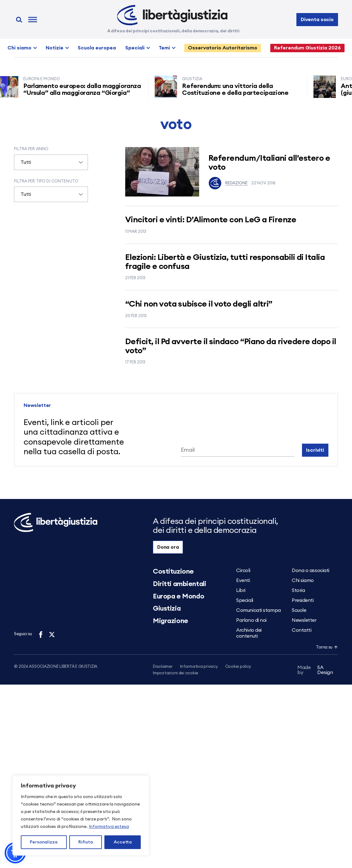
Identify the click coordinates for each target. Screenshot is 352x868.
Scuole (299, 610)
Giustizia (167, 608)
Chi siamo (19, 48)
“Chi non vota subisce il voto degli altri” (199, 304)
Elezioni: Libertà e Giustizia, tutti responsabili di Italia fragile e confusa (225, 262)
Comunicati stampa (258, 610)
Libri (241, 590)
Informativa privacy (199, 667)
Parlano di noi (251, 620)
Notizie (55, 48)
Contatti (302, 630)
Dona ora (168, 547)
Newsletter (304, 620)
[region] (81, 815)
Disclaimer (163, 667)
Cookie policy (238, 667)
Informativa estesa (109, 827)
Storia (298, 590)
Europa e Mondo (179, 596)
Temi (164, 48)
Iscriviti (315, 450)
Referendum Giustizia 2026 (307, 48)
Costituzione (173, 571)
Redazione (228, 183)
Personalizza (44, 842)
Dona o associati (311, 570)
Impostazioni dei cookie (176, 674)
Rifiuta (86, 842)
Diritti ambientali (179, 584)
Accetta (123, 842)
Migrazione (171, 621)
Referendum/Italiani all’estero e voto (269, 163)
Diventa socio (317, 20)
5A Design (315, 671)
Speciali (135, 48)
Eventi (243, 580)
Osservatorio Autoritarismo (223, 48)
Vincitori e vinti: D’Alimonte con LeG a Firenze (211, 220)
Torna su (327, 647)
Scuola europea (97, 48)
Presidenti (303, 600)
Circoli (243, 570)
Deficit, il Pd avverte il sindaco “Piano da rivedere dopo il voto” (231, 346)
